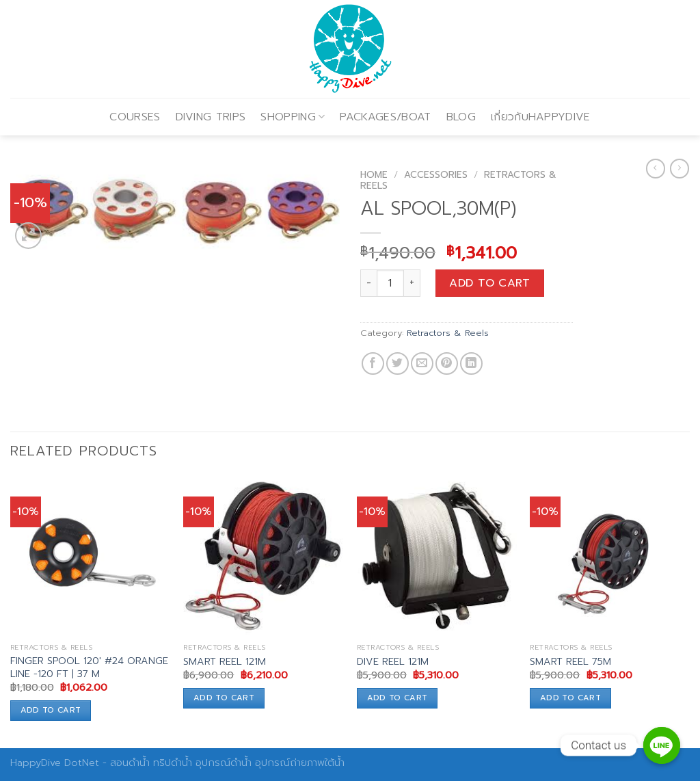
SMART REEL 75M (570, 662)
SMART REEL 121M (225, 662)
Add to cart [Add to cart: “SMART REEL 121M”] (224, 698)
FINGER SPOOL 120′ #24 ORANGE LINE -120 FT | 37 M (89, 667)
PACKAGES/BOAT (385, 117)
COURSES (135, 117)
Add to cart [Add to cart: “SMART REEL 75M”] (570, 698)
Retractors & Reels (448, 333)
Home (374, 175)
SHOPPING (293, 117)
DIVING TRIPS (211, 117)
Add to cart (489, 283)
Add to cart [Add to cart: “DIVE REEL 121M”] (398, 698)
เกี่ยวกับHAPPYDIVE (541, 117)
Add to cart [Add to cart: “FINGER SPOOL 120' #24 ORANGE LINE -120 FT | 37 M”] (51, 710)
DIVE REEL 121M (393, 662)
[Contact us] (662, 745)
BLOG (461, 117)
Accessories (436, 175)
